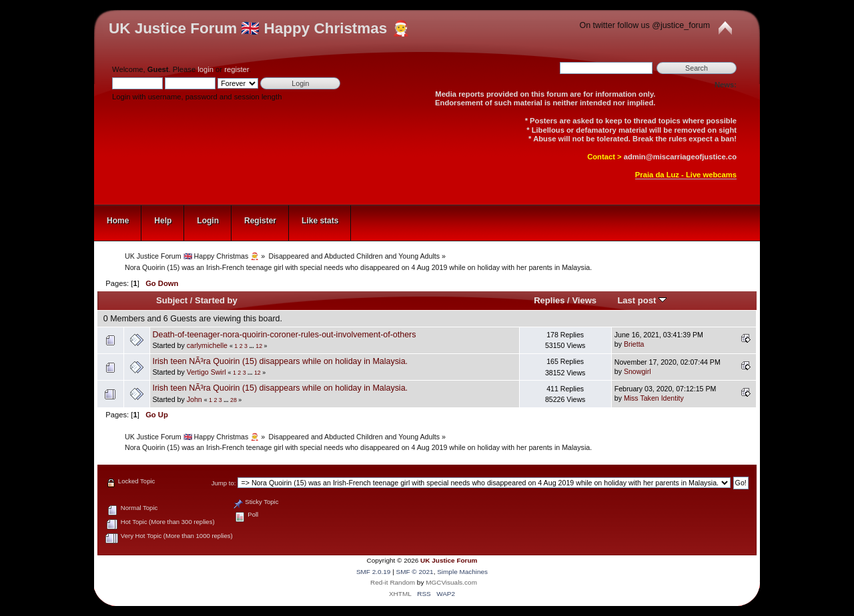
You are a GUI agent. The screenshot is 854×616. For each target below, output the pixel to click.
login (205, 69)
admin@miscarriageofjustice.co (680, 157)
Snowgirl (637, 371)
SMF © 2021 (415, 572)
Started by (216, 300)
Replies (549, 300)
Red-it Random (393, 582)
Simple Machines (462, 572)
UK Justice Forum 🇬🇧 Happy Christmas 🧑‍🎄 (260, 28)
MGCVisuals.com (451, 582)
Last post (642, 300)
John (194, 399)
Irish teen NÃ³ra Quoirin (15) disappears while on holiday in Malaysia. (280, 361)
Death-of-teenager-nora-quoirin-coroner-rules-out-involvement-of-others (284, 335)
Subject (172, 300)
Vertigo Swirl (206, 372)
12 (259, 346)
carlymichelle (207, 345)
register (237, 69)
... (252, 346)
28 (234, 400)
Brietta (634, 344)
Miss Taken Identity (654, 398)
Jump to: (224, 483)
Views (584, 300)
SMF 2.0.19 (374, 572)
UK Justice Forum (449, 560)
